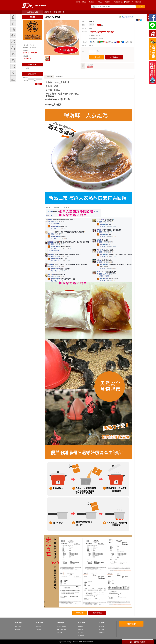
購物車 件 (130, 2)
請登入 (100, 2)
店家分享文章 (59, 12)
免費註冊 (108, 2)
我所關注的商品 (118, 2)
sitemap (96, 642)
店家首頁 (48, 12)
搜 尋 (141, 7)
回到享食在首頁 (81, 2)
